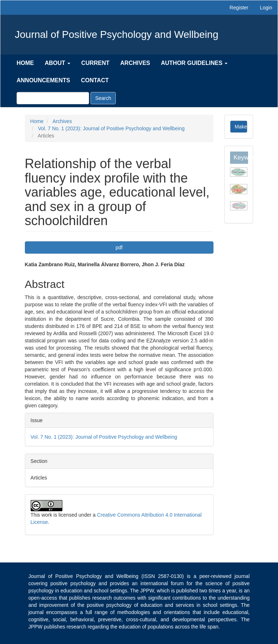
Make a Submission (241, 127)
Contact (95, 80)
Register (239, 8)
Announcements (43, 80)
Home (25, 63)
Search (103, 98)
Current (95, 63)
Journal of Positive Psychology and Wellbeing (116, 34)
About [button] (58, 63)
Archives (135, 63)
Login (266, 8)
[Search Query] (53, 98)
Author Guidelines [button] (194, 63)
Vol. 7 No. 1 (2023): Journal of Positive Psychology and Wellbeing (111, 128)
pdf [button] (119, 247)
